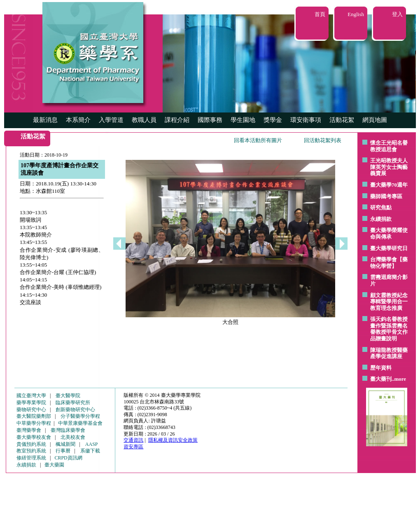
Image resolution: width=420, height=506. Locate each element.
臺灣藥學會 (29, 430)
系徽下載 (90, 451)
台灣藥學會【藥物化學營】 (389, 263)
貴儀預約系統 (31, 444)
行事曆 (63, 451)
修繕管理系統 (31, 458)
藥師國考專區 (386, 196)
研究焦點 (381, 207)
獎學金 (273, 120)
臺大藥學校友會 (34, 437)
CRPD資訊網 (68, 458)
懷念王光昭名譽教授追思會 (389, 146)
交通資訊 (133, 440)
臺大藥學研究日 (389, 248)
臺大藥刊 (381, 379)
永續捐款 (381, 219)
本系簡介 (78, 120)
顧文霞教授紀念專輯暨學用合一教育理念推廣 (389, 302)
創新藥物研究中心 (75, 410)
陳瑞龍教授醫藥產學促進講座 (389, 353)
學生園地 (243, 120)
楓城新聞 (65, 444)
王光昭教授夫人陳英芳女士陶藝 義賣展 (389, 167)
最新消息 (45, 120)
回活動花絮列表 (323, 140)
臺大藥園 (54, 465)
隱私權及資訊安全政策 (173, 440)
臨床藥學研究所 (73, 403)
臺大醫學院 (68, 396)
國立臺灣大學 (31, 396)
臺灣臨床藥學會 (68, 430)
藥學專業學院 (31, 403)
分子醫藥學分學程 (80, 416)
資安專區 (133, 447)
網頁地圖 (375, 120)
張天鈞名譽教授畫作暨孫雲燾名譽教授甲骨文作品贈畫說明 (389, 329)
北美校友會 (73, 437)
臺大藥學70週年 (389, 185)
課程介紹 (177, 120)
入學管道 (111, 120)
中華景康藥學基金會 (80, 423)
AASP (92, 444)
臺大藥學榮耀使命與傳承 (389, 233)
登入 (397, 14)
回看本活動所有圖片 (258, 140)
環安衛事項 (306, 120)
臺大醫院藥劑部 (34, 416)
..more (399, 379)
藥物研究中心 (31, 410)
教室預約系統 (31, 451)
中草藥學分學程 (34, 423)
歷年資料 (381, 368)
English (356, 14)
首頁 (320, 14)
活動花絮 (342, 120)
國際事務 (210, 120)
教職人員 (144, 120)
